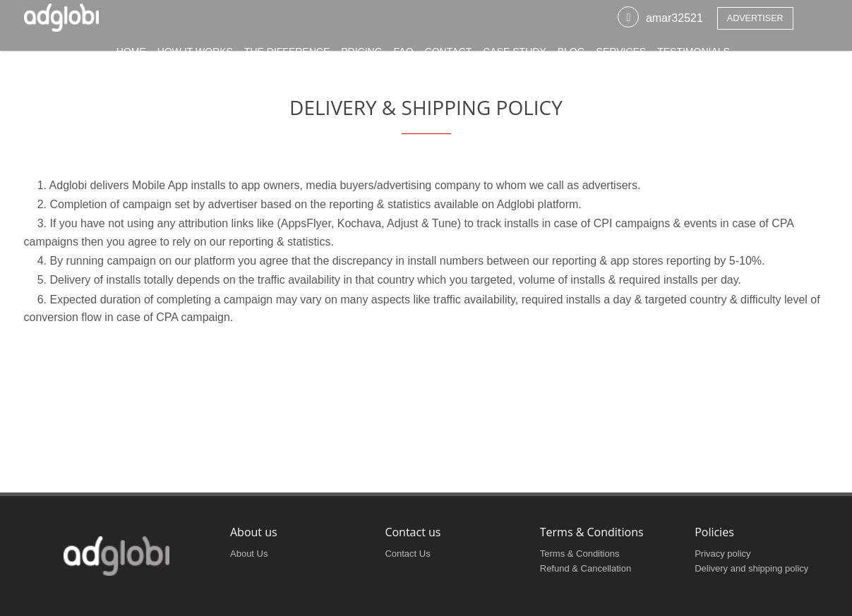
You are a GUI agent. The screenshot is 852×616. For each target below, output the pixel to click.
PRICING (361, 59)
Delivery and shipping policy (751, 568)
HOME (131, 59)
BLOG (571, 59)
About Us (249, 554)
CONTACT (449, 59)
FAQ (404, 59)
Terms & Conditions (580, 554)
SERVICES (622, 59)
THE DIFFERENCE (287, 59)
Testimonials (694, 59)
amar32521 (674, 25)
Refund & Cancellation (586, 568)
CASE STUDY (514, 59)
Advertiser (755, 25)
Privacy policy (722, 554)
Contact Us (407, 554)
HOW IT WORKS (195, 59)
